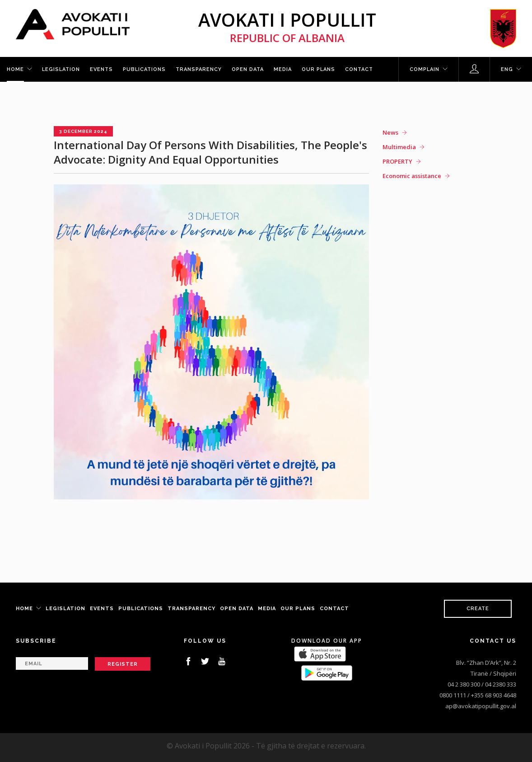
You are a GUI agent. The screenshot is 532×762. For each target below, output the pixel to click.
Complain (425, 69)
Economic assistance (412, 176)
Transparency (199, 69)
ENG (507, 69)
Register (123, 664)
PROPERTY (397, 161)
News (390, 132)
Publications (144, 69)
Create (478, 609)
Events (101, 69)
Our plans (318, 69)
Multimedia (399, 147)
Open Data (248, 69)
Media (283, 69)
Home (15, 69)
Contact (359, 69)
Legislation (61, 69)
